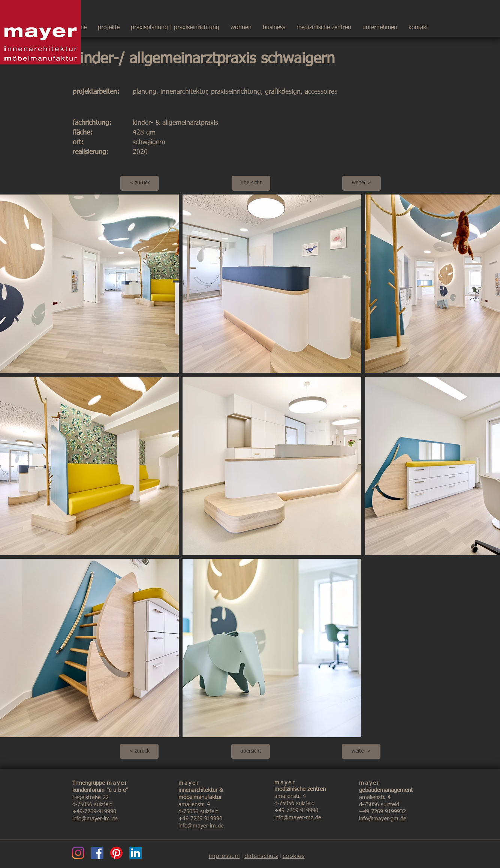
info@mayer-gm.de (383, 819)
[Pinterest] (116, 853)
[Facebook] (97, 853)
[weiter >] (362, 183)
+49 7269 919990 (200, 819)
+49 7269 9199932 (382, 812)
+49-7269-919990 (94, 812)
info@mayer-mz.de (298, 818)
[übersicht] (251, 183)
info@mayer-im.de (95, 819)
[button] (380, 24)
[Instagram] (78, 853)
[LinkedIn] (135, 853)
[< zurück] (140, 183)
